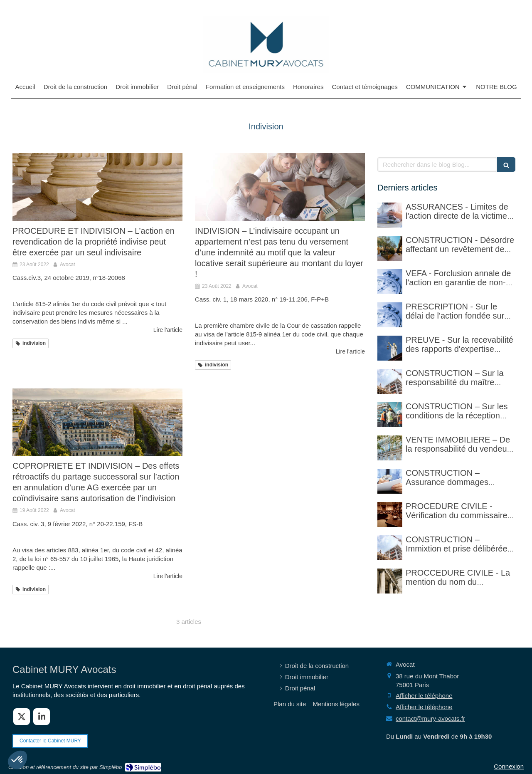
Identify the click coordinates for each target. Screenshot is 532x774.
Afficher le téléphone (424, 696)
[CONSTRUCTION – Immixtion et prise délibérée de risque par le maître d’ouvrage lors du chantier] (390, 548)
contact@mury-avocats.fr (430, 718)
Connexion (509, 766)
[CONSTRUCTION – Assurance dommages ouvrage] (390, 481)
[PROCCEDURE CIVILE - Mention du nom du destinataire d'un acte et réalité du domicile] (390, 581)
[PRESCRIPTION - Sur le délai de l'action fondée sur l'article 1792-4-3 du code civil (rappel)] (390, 315)
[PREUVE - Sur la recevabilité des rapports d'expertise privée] (390, 348)
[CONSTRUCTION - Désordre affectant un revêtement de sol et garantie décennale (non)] (390, 248)
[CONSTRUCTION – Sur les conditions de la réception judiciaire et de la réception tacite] (390, 415)
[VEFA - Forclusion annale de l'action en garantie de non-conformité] (390, 282)
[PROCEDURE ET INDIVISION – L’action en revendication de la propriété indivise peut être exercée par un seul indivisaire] (97, 187)
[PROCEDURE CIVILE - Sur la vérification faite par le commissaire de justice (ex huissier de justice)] (390, 514)
